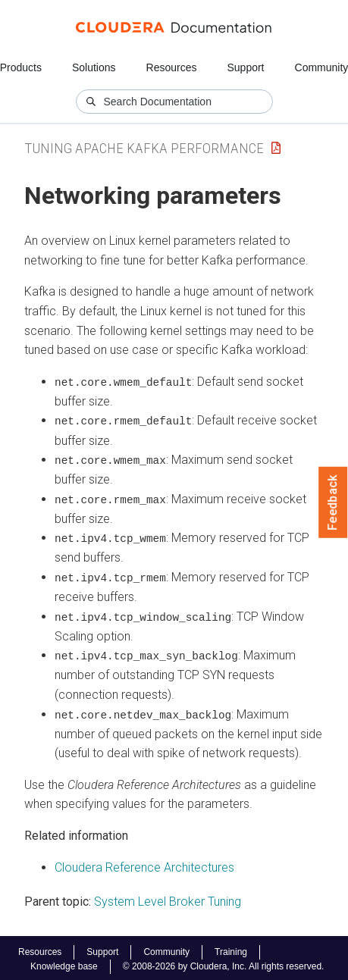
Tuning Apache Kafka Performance (144, 148)
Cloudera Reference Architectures (144, 864)
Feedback (333, 503)
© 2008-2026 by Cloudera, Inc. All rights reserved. (224, 963)
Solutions (94, 67)
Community (166, 949)
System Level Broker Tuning (168, 899)
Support (245, 67)
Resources (172, 67)
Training (231, 949)
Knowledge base (64, 963)
